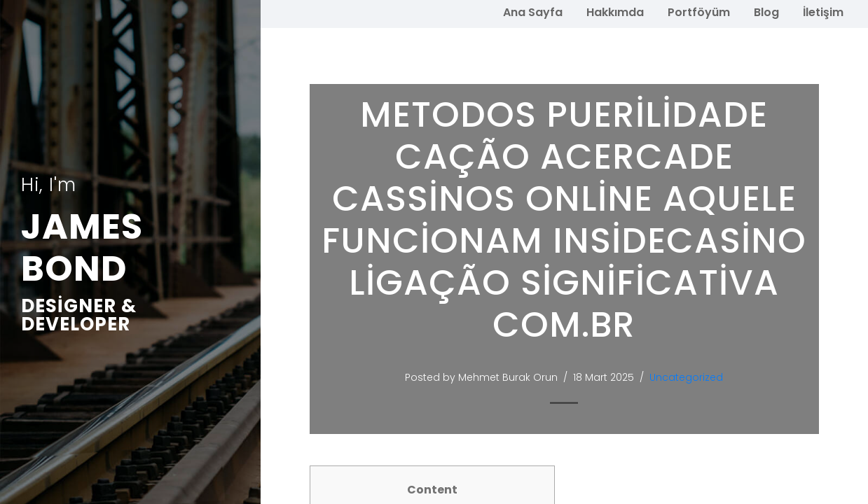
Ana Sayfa (533, 12)
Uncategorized (686, 377)
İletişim (823, 12)
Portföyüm (699, 12)
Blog (766, 12)
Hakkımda (615, 12)
